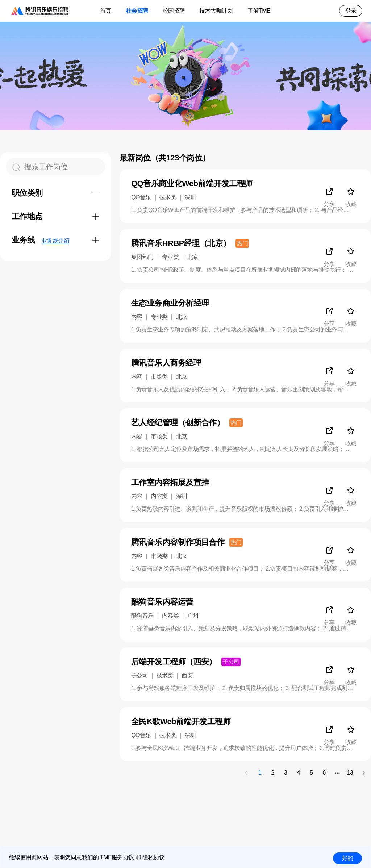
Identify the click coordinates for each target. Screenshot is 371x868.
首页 (106, 11)
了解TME (259, 11)
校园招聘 (174, 11)
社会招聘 (137, 11)
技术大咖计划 (216, 11)
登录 (351, 11)
